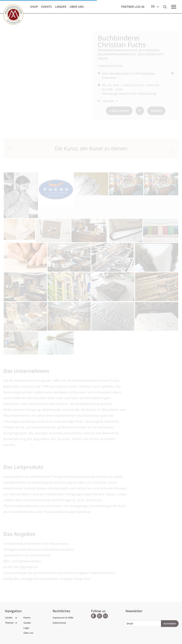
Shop (34, 7)
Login (26, 628)
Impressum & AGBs (63, 618)
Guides (27, 623)
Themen (9, 623)
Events (46, 7)
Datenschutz (59, 623)
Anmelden (170, 623)
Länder (61, 7)
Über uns (77, 7)
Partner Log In (133, 7)
